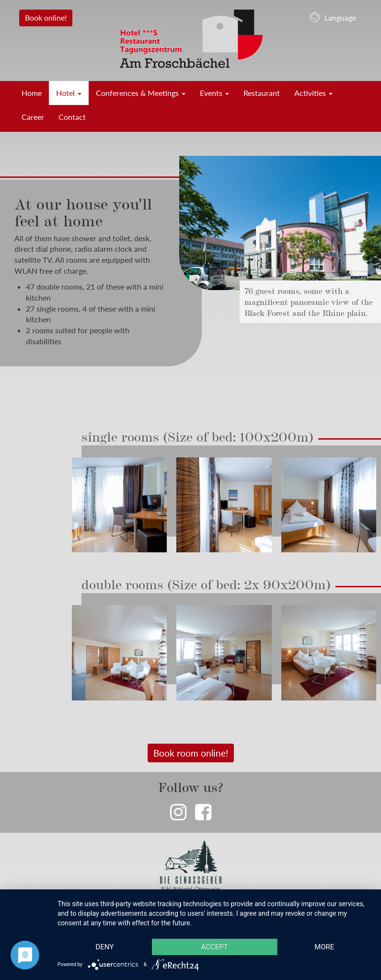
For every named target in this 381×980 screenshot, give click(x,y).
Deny (104, 947)
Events (214, 93)
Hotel (69, 93)
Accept (214, 947)
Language (333, 17)
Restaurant (262, 93)
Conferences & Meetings (141, 93)
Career (33, 117)
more (324, 947)
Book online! (46, 17)
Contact (72, 117)
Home (32, 93)
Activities (313, 93)
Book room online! (191, 753)
